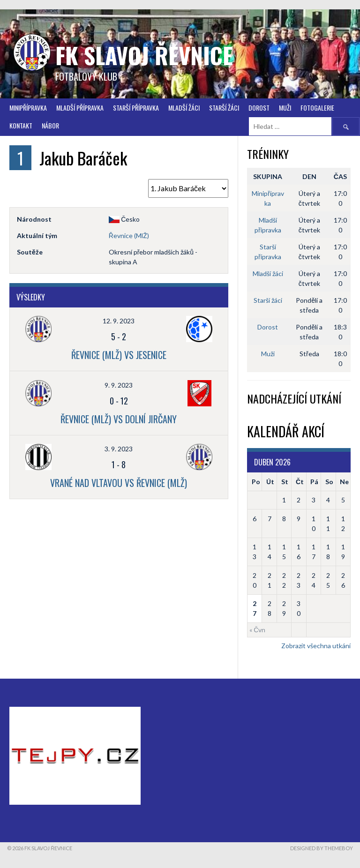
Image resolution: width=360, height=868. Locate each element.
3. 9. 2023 (119, 449)
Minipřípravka (28, 108)
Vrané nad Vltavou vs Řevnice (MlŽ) (119, 483)
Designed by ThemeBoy (322, 848)
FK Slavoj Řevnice (144, 55)
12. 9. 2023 (119, 321)
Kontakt (21, 125)
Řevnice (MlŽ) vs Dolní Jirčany (119, 419)
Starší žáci (268, 300)
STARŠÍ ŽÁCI (224, 108)
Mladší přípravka (80, 108)
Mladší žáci (184, 108)
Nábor (50, 125)
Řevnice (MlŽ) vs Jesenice (119, 355)
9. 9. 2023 (119, 385)
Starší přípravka (136, 108)
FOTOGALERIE (317, 108)
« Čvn (257, 630)
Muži (285, 108)
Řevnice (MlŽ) (129, 236)
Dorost (259, 108)
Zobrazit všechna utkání (316, 646)
